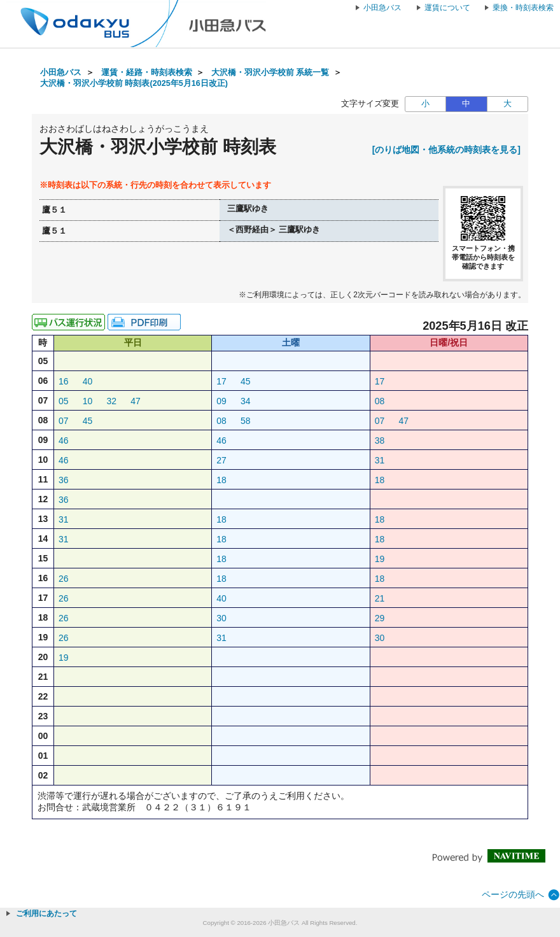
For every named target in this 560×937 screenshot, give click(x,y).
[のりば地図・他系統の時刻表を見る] (446, 150)
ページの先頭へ (513, 894)
